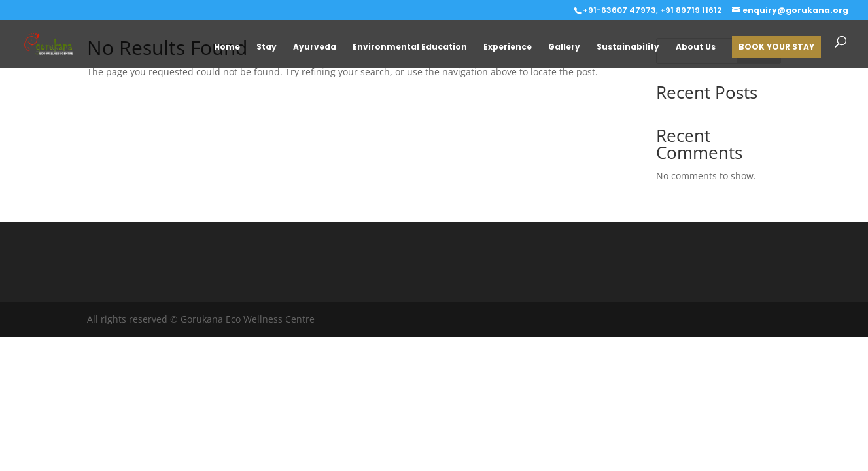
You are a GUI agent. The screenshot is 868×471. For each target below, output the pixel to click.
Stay (267, 47)
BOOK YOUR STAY (776, 47)
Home (227, 47)
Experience (508, 47)
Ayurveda (315, 47)
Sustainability (628, 47)
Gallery (564, 47)
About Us (696, 47)
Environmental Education (410, 47)
